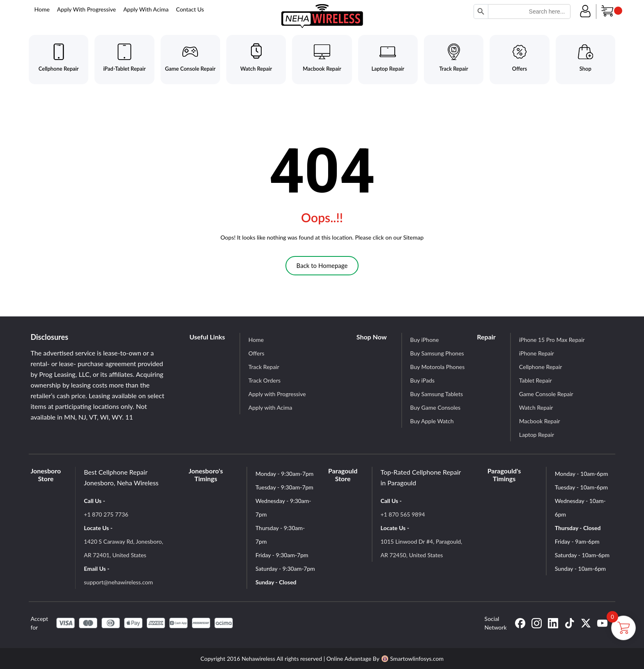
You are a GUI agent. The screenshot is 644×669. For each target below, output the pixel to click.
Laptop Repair (537, 435)
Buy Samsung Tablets (437, 394)
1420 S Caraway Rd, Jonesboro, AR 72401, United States (123, 548)
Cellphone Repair (541, 367)
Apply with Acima (270, 407)
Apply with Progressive (277, 394)
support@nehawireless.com (118, 582)
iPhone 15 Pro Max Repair (552, 340)
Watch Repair (536, 407)
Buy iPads (422, 380)
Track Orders (264, 380)
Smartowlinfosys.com (413, 659)
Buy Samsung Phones (437, 353)
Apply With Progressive (86, 9)
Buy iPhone (425, 340)
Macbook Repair (540, 421)
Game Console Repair (546, 394)
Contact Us (190, 9)
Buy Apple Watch (432, 421)
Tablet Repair (536, 380)
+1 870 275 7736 (106, 514)
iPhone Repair (537, 353)
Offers (256, 353)
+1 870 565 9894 (403, 514)
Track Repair (264, 367)
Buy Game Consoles (436, 407)
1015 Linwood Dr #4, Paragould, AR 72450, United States (422, 548)
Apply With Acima (146, 9)
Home (42, 9)
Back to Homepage (322, 265)
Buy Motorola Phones (438, 367)
